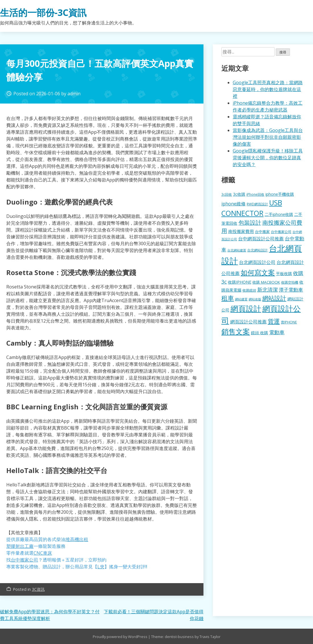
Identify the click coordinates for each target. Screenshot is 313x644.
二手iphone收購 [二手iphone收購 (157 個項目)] (279, 214)
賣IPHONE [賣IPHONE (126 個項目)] (289, 322)
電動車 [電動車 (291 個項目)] (277, 332)
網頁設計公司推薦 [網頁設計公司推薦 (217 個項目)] (248, 322)
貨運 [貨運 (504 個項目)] (274, 321)
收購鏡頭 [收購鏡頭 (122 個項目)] (249, 290)
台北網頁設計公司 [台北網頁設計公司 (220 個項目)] (257, 262)
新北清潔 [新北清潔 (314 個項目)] (267, 289)
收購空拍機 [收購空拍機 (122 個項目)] (290, 282)
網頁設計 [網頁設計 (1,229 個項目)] (246, 308)
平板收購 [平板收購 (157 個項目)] (284, 274)
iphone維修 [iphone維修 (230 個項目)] (233, 204)
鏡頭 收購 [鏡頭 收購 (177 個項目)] (260, 333)
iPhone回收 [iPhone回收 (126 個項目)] (255, 194)
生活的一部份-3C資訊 (43, 12)
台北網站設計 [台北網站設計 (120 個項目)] (258, 250)
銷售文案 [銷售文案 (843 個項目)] (236, 331)
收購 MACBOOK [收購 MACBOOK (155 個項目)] (266, 282)
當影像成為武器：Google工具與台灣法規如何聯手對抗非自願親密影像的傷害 (268, 137)
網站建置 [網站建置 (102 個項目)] (241, 299)
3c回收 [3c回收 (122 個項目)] (227, 194)
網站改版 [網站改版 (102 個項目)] (255, 299)
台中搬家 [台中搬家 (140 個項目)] (262, 232)
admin (74, 94)
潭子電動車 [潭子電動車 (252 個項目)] (291, 290)
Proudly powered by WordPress (121, 637)
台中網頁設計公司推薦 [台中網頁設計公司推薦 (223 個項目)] (261, 239)
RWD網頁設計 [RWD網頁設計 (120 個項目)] (257, 204)
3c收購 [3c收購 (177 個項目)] (239, 194)
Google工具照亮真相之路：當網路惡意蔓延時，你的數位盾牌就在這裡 (268, 89)
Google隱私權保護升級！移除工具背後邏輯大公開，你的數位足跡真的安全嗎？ (268, 158)
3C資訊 (38, 589)
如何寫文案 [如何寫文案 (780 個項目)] (258, 272)
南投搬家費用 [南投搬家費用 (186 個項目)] (241, 231)
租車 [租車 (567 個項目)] (228, 298)
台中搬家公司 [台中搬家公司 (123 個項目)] (281, 232)
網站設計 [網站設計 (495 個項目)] (274, 298)
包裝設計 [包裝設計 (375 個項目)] (250, 223)
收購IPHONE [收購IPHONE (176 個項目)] (240, 282)
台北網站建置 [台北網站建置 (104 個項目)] (237, 250)
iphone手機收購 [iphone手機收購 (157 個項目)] (280, 194)
